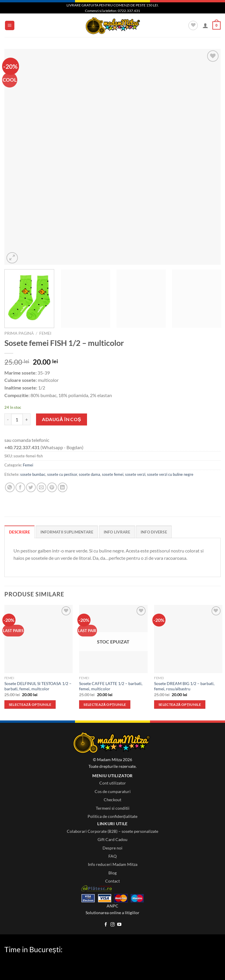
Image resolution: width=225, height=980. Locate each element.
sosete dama (90, 474)
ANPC (112, 906)
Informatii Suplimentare (67, 532)
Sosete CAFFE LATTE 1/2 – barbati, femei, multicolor (111, 686)
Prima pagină (19, 333)
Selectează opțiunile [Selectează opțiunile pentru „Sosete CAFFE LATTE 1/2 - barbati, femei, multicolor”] (105, 704)
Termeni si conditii (113, 808)
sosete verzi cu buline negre (170, 474)
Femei (45, 333)
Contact (112, 881)
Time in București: (33, 949)
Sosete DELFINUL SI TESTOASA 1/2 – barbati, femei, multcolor (38, 686)
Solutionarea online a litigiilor (112, 913)
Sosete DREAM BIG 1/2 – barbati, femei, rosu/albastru (184, 686)
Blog (112, 873)
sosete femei (113, 474)
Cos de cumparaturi (113, 791)
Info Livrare (117, 532)
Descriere (19, 532)
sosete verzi (135, 474)
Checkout (112, 800)
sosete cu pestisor (62, 474)
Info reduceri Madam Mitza (113, 864)
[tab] (19, 532)
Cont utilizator (113, 783)
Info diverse (154, 532)
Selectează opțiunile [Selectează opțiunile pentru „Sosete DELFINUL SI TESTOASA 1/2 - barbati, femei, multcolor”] (30, 704)
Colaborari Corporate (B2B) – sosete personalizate (112, 831)
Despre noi (112, 848)
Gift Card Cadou (112, 839)
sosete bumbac (33, 474)
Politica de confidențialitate (112, 816)
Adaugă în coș (61, 419)
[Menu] (10, 26)
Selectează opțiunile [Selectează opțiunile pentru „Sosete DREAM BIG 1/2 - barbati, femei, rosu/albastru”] (180, 704)
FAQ (112, 856)
